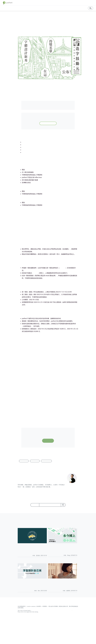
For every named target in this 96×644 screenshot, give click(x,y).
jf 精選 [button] (77, 3)
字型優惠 (89, 3)
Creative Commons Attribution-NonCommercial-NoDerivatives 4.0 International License (52, 611)
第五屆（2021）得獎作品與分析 (32, 142)
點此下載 (63, 268)
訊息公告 (82, 8)
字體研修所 (24, 388)
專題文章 (43, 8)
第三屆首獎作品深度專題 (30, 147)
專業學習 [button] (58, 8)
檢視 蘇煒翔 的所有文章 (24, 489)
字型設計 (24, 461)
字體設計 (35, 461)
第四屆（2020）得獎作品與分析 (32, 145)
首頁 (3, 14)
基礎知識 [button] (50, 8)
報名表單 (35, 273)
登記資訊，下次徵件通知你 (48, 123)
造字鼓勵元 (46, 461)
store (83, 3)
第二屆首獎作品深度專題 (30, 150)
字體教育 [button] (69, 3)
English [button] (74, 8)
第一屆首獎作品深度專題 (30, 152)
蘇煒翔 (41, 28)
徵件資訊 (8, 14)
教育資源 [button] (67, 8)
